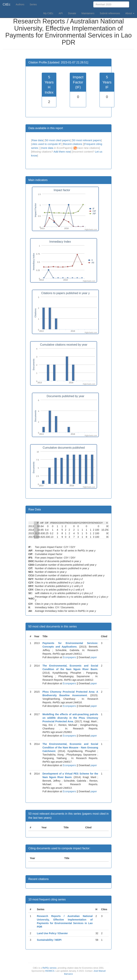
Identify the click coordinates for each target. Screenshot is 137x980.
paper (94, 657)
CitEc (7, 4)
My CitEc (48, 13)
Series (33, 4)
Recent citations (73, 144)
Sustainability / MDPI (49, 940)
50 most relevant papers (87, 140)
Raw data (37, 140)
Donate (72, 13)
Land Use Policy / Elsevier (52, 933)
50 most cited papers (58, 140)
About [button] (130, 13)
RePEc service (50, 968)
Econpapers (69, 657)
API (61, 13)
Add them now (62, 152)
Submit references (110, 13)
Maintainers (88, 13)
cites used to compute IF (46, 144)
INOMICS (50, 971)
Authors (20, 4)
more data (47, 148)
